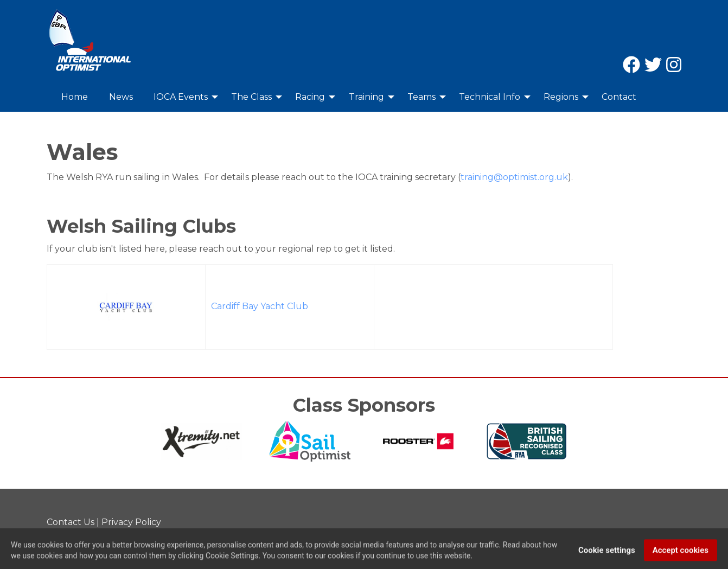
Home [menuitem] (75, 97)
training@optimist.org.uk (514, 177)
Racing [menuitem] (310, 97)
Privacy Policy (131, 522)
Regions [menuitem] (561, 97)
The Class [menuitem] (251, 97)
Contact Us (71, 522)
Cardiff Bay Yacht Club (260, 306)
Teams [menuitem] (422, 97)
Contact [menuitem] (619, 97)
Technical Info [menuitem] (490, 97)
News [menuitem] (121, 97)
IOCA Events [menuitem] (181, 97)
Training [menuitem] (366, 97)
